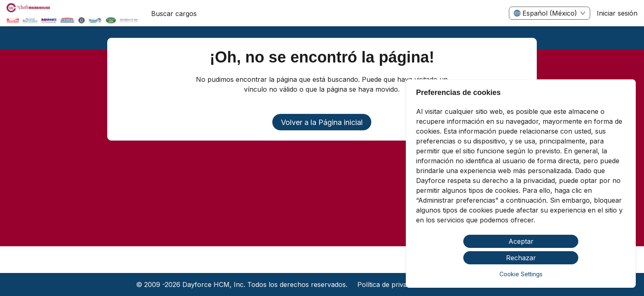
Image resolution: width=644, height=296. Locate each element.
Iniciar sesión (617, 13)
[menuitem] (72, 14)
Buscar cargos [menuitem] (174, 14)
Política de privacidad (390, 284)
